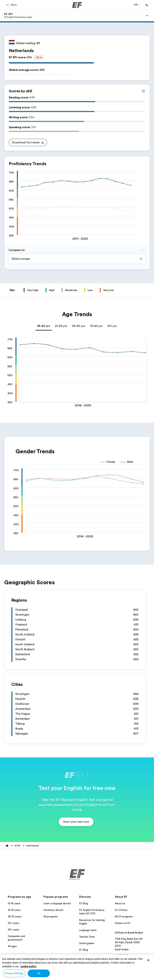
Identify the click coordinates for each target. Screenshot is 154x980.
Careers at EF (123, 923)
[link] (18, 16)
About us (120, 903)
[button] (12, 5)
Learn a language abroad (57, 903)
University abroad (53, 910)
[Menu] (147, 16)
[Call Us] (147, 5)
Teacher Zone (87, 937)
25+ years (13, 923)
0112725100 (122, 955)
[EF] (77, 5)
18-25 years (15, 916)
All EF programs (124, 916)
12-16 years (14, 903)
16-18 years (14, 910)
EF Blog (84, 903)
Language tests (88, 930)
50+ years (14, 930)
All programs (51, 916)
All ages (12, 946)
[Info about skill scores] (143, 91)
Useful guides (87, 943)
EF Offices (121, 910)
